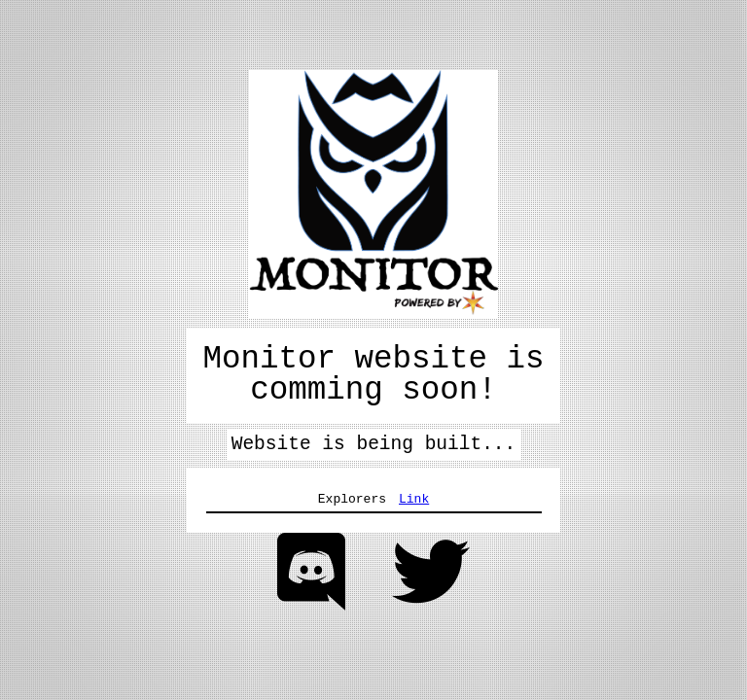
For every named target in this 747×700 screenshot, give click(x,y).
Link (414, 498)
